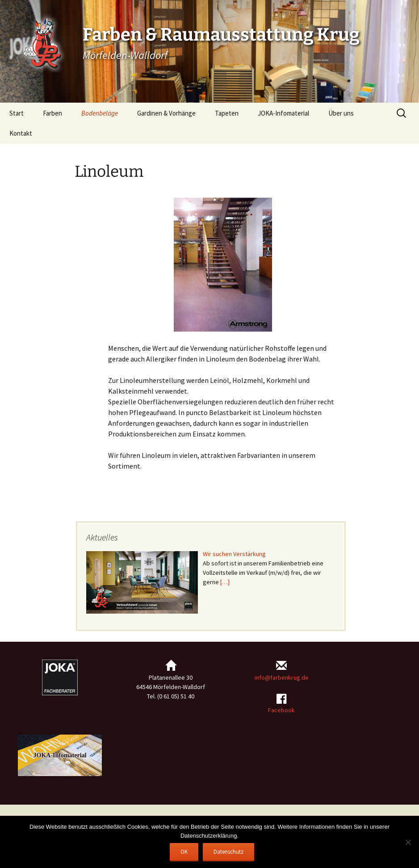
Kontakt (21, 133)
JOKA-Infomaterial (283, 113)
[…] (225, 582)
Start (17, 113)
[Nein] (408, 842)
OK (184, 852)
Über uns (341, 113)
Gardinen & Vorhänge (166, 113)
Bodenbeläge (100, 113)
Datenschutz (228, 852)
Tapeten (227, 113)
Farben (52, 113)
